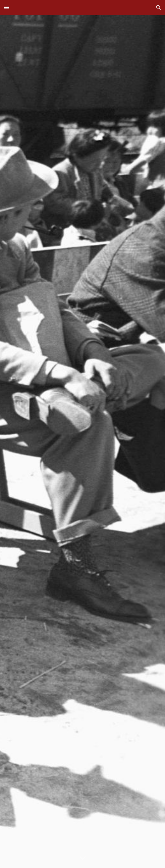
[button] (6, 7)
